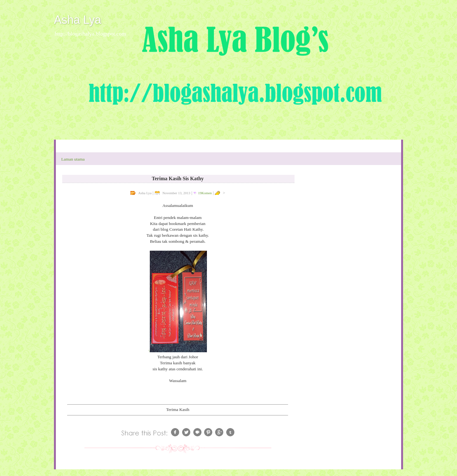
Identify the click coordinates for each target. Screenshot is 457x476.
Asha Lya (78, 20)
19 (205, 193)
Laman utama (73, 159)
